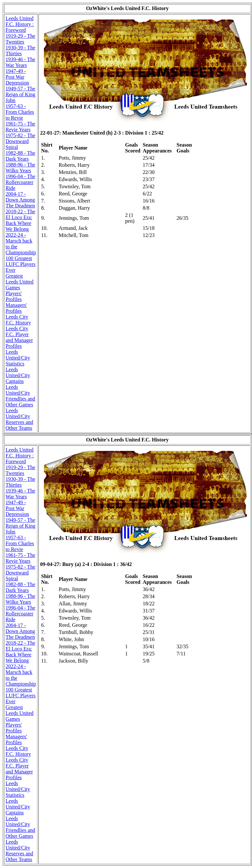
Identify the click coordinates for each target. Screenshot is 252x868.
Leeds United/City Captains (18, 375)
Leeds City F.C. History (18, 320)
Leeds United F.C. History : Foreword (20, 24)
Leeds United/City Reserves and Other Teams (19, 419)
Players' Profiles (14, 296)
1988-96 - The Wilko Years (20, 168)
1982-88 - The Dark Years (20, 156)
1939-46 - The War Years (20, 62)
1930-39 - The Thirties (20, 51)
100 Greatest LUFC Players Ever (21, 264)
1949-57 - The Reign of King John (21, 94)
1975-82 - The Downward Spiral (20, 141)
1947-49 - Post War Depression (17, 77)
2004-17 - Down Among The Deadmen (20, 200)
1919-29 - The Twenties (20, 39)
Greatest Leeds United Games (20, 282)
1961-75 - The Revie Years (20, 127)
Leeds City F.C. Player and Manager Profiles (19, 337)
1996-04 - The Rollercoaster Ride (20, 182)
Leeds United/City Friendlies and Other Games (20, 396)
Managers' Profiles (16, 308)
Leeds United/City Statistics (18, 358)
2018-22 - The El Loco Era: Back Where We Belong (20, 220)
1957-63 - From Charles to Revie (20, 112)
